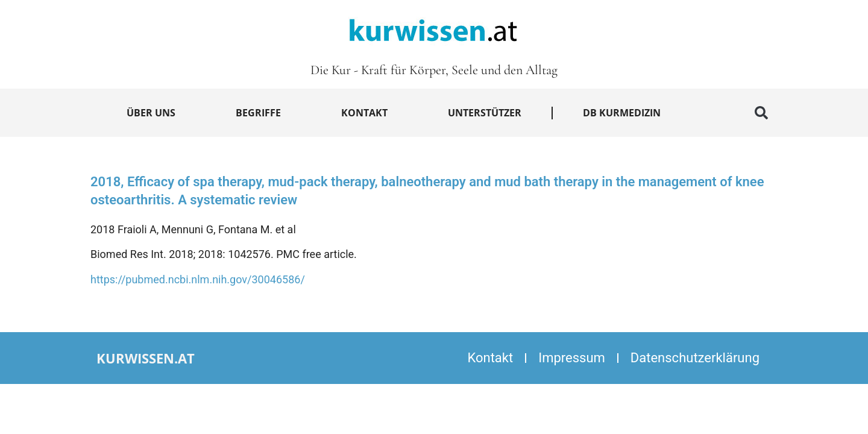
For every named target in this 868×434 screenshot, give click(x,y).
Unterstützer (485, 113)
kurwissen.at (146, 358)
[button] (761, 113)
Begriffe (258, 113)
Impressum (572, 358)
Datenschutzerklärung (695, 358)
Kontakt (364, 113)
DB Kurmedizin (622, 113)
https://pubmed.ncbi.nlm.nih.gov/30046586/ (198, 279)
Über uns (151, 113)
